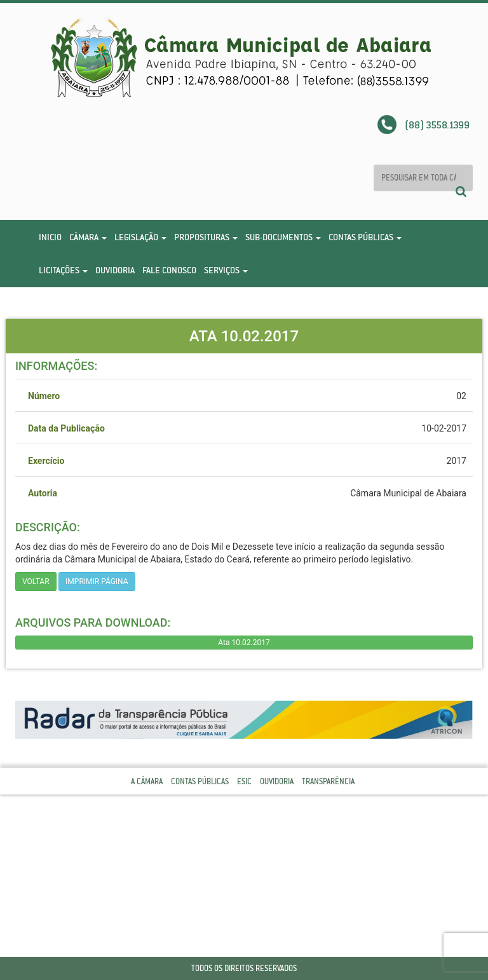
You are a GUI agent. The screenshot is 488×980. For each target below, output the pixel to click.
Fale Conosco (169, 270)
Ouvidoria (115, 270)
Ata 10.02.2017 (244, 643)
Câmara (88, 237)
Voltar (36, 582)
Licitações (63, 270)
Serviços (226, 270)
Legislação (140, 237)
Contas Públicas (365, 237)
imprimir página (97, 582)
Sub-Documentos (283, 237)
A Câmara (147, 781)
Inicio (50, 237)
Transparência (328, 781)
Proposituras (206, 237)
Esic (244, 781)
